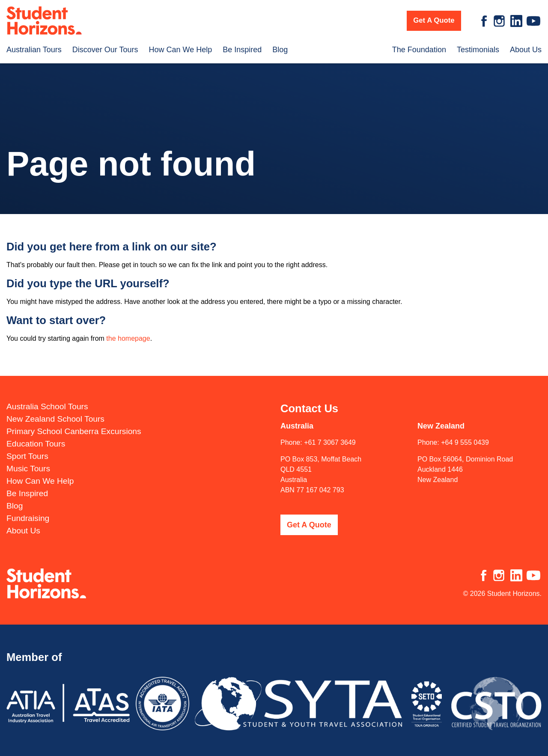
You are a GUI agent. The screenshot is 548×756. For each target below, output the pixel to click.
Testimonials (478, 50)
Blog (280, 50)
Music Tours (28, 468)
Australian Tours (34, 50)
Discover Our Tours (105, 50)
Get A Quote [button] (434, 20)
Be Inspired (242, 50)
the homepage (128, 338)
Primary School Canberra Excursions (74, 430)
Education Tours (36, 443)
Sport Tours (27, 455)
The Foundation (419, 50)
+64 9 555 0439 (465, 442)
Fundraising (28, 517)
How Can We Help (180, 50)
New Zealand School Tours (55, 418)
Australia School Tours (47, 406)
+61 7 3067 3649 (330, 442)
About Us (526, 50)
